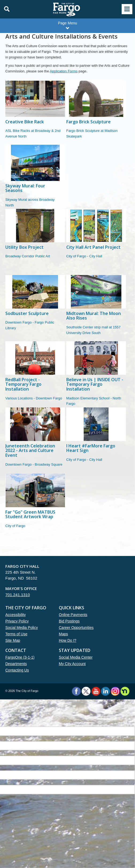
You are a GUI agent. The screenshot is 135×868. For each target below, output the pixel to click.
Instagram (115, 691)
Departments (16, 664)
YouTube (96, 691)
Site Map (13, 640)
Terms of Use (16, 634)
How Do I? (67, 640)
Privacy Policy (17, 621)
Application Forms (64, 71)
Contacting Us (17, 670)
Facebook (76, 691)
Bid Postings (69, 621)
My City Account (72, 664)
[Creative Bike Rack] (35, 113)
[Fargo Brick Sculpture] (96, 113)
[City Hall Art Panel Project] (96, 242)
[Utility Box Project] (35, 242)
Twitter (86, 691)
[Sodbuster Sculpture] (35, 308)
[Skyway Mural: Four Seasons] (35, 177)
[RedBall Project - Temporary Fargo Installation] (35, 374)
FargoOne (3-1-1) (20, 657)
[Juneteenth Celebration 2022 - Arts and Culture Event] (35, 441)
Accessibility (16, 615)
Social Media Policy (22, 628)
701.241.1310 (18, 595)
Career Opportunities (76, 628)
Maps (63, 634)
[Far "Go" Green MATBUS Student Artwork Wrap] (35, 507)
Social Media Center (76, 657)
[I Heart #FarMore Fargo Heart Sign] (96, 441)
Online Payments (73, 615)
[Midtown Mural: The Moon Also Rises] (96, 308)
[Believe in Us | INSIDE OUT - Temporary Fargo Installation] (96, 374)
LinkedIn (105, 691)
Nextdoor (125, 691)
